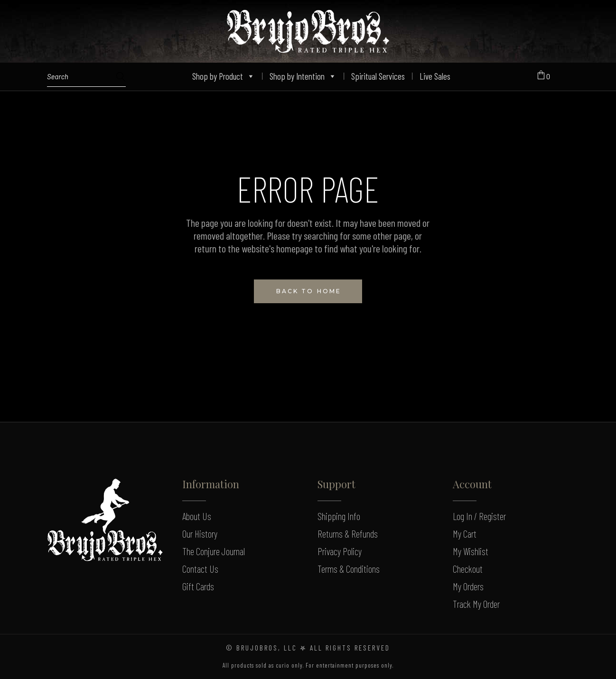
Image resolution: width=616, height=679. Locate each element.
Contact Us (200, 569)
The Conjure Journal (214, 551)
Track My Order (476, 604)
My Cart (465, 534)
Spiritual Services (378, 76)
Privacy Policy (340, 551)
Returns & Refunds (348, 534)
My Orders (468, 586)
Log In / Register (479, 516)
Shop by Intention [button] (303, 76)
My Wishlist (471, 551)
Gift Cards (198, 586)
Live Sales (435, 76)
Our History (200, 534)
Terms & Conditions (349, 569)
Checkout (468, 569)
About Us (197, 516)
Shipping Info (339, 516)
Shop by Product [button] (224, 76)
